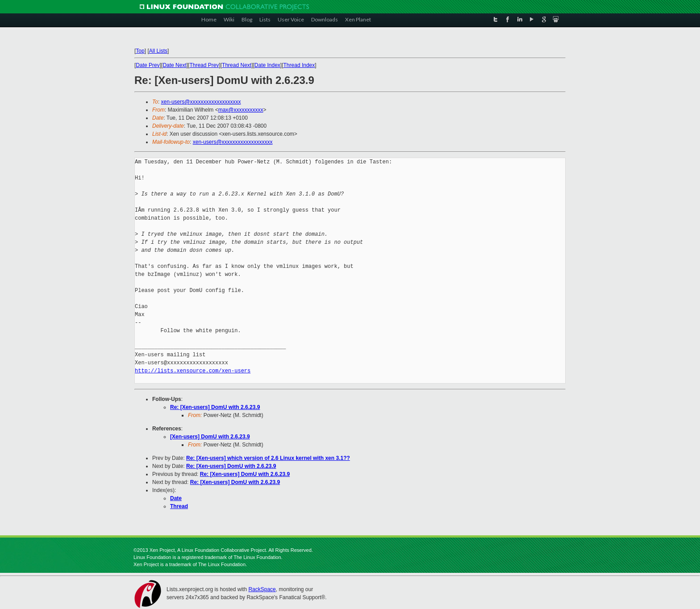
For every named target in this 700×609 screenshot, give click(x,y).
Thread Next (237, 65)
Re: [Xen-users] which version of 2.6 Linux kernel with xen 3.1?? (268, 458)
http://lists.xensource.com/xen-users (193, 371)
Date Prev (148, 65)
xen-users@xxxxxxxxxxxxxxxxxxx (201, 102)
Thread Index (299, 65)
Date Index (267, 65)
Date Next (174, 65)
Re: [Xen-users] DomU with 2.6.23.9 (215, 407)
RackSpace (262, 589)
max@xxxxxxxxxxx (241, 110)
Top (140, 51)
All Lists (158, 51)
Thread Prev (204, 65)
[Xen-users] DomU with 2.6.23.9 (210, 437)
